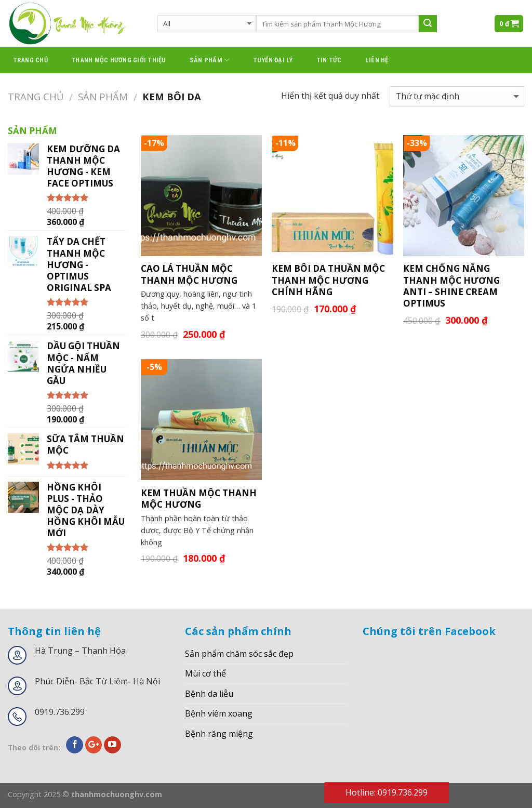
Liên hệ (377, 60)
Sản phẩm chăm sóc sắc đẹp (239, 654)
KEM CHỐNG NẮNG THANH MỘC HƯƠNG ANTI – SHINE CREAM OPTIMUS (451, 286)
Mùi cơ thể (205, 673)
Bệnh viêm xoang (219, 713)
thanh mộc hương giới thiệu (119, 60)
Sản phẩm (210, 60)
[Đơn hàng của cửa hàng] (457, 96)
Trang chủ (30, 60)
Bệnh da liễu (209, 694)
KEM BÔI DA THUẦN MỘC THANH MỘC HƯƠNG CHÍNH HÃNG (328, 280)
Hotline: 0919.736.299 (387, 792)
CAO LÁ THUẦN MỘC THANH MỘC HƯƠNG (189, 274)
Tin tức (329, 60)
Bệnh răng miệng (219, 734)
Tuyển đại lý (273, 60)
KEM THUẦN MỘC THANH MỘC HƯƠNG (199, 499)
